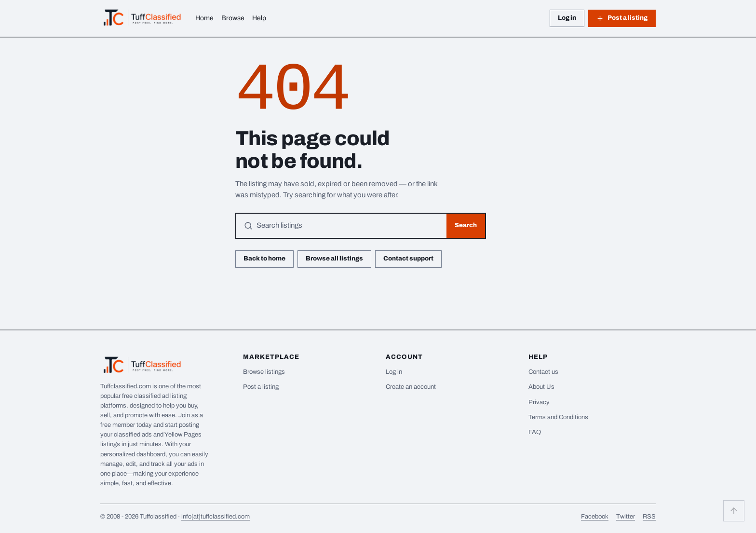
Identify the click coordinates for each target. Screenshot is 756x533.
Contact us (543, 372)
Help (259, 18)
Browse (233, 18)
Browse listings (264, 372)
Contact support (408, 259)
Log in (567, 18)
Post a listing (622, 18)
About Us (541, 387)
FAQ (535, 432)
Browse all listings (334, 259)
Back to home (264, 259)
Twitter (626, 517)
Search (466, 225)
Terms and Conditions (558, 417)
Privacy (539, 402)
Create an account (411, 387)
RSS (649, 517)
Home (204, 18)
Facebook (595, 517)
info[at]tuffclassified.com (216, 517)
